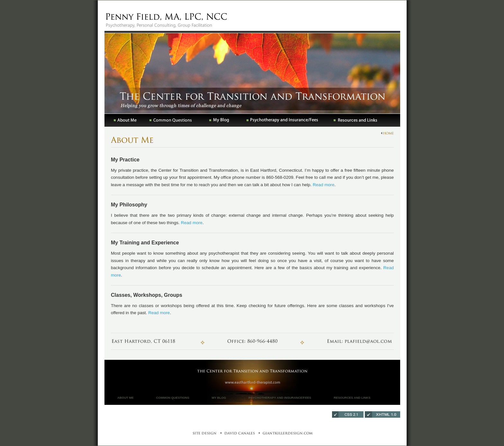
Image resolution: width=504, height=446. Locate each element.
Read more (324, 185)
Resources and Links (352, 398)
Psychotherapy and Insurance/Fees (280, 398)
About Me (126, 398)
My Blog (219, 398)
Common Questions (173, 398)
